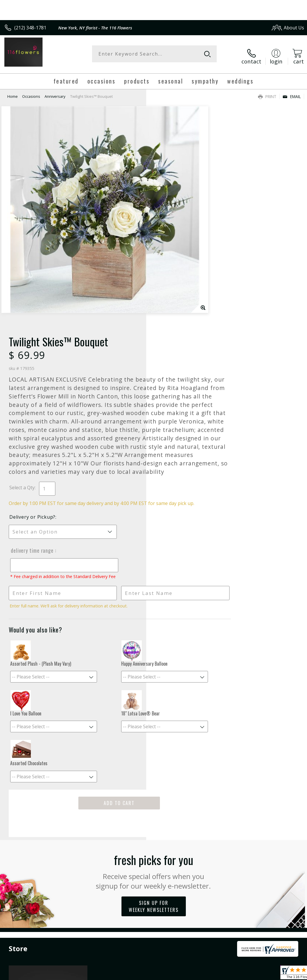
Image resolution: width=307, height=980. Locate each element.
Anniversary (55, 92)
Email (292, 92)
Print (267, 92)
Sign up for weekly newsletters (154, 734)
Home (13, 92)
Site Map (283, 904)
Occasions (31, 92)
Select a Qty (168, 303)
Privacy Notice (206, 904)
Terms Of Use (172, 904)
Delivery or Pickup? (179, 339)
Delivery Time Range (178, 373)
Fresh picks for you (154, 699)
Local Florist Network (247, 904)
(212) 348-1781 (30, 28)
